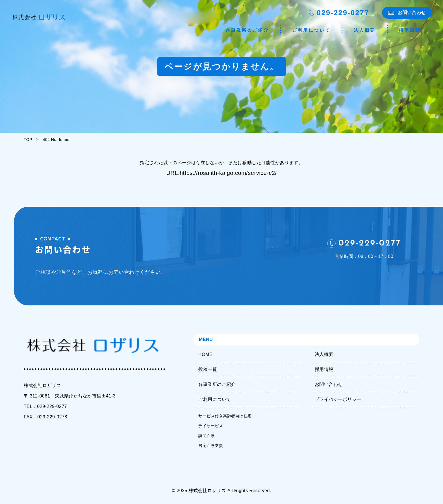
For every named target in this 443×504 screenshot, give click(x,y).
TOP (28, 140)
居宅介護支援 (211, 446)
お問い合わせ (412, 13)
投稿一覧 (208, 369)
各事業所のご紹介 (247, 30)
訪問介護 (207, 436)
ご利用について (311, 30)
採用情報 (410, 30)
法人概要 (365, 30)
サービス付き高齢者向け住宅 (225, 416)
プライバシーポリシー (338, 399)
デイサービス (211, 426)
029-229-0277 (343, 13)
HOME (205, 354)
